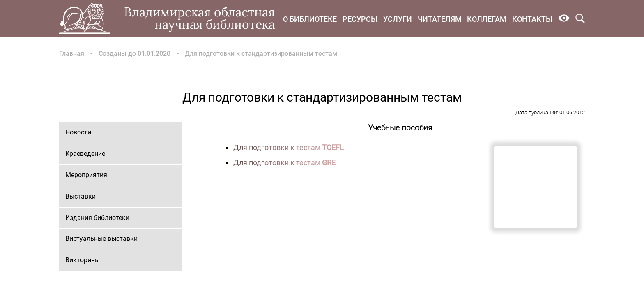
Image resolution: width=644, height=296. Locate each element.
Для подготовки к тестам (289, 147)
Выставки (80, 196)
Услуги (398, 19)
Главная (72, 54)
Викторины (83, 260)
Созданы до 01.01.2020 (135, 54)
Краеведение (85, 154)
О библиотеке (310, 19)
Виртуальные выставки (101, 239)
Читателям (440, 19)
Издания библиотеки (97, 218)
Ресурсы (360, 19)
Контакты (532, 19)
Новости (78, 132)
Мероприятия (86, 175)
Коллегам (487, 19)
